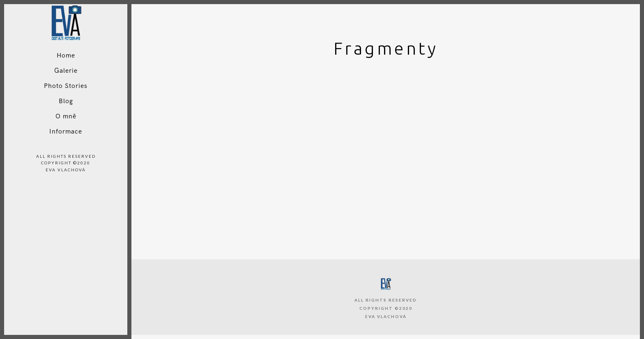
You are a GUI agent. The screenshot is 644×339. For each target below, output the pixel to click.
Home (66, 56)
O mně (66, 116)
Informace (66, 132)
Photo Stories (66, 86)
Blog (66, 101)
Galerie (66, 71)
